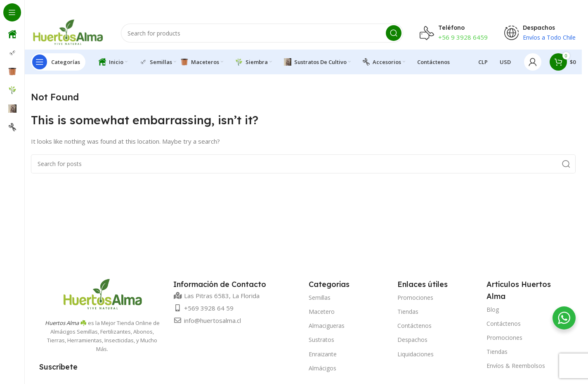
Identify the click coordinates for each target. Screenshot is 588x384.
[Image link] (102, 294)
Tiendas (408, 312)
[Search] (262, 33)
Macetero (322, 312)
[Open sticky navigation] (58, 62)
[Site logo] (68, 32)
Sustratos (321, 340)
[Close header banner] (571, 8)
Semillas (320, 297)
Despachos (412, 340)
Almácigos (322, 368)
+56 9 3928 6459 (463, 37)
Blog (493, 309)
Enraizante (323, 354)
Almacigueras (327, 326)
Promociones (415, 297)
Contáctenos (414, 326)
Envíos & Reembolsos (516, 366)
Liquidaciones (416, 354)
